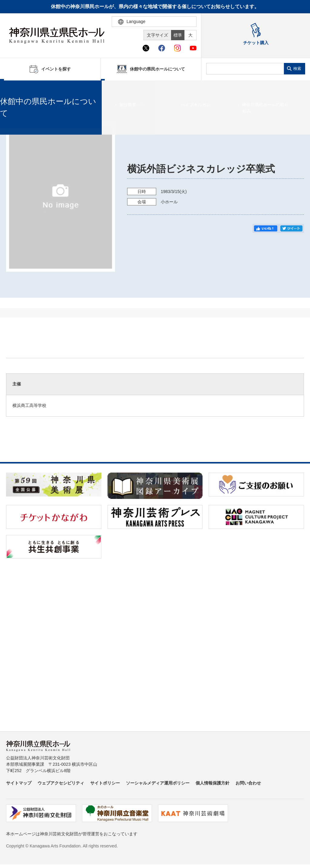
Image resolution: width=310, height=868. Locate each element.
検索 (297, 69)
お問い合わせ (248, 783)
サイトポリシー (105, 783)
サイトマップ (19, 783)
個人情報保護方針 (213, 783)
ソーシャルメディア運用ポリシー (158, 783)
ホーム (15, 88)
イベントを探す (38, 88)
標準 (178, 35)
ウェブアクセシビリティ (61, 783)
